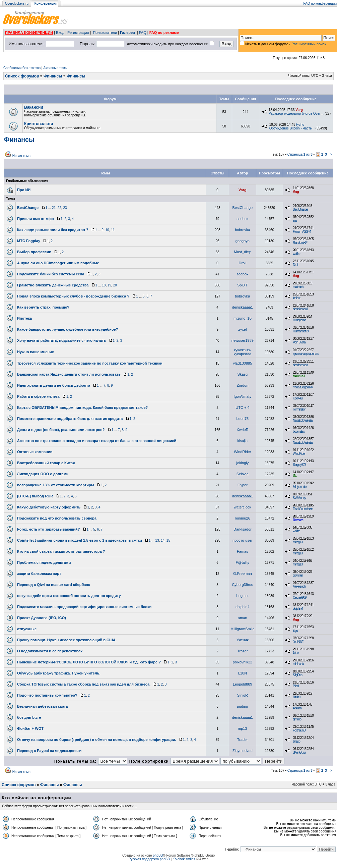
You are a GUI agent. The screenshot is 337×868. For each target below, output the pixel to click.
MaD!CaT (299, 376)
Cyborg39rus (242, 585)
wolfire (296, 254)
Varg (299, 110)
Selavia (243, 474)
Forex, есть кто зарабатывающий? (49, 529)
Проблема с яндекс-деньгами (44, 562)
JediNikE (298, 642)
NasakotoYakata (303, 420)
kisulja (243, 441)
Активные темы (55, 68)
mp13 (243, 728)
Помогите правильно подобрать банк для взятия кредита (70, 419)
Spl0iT (242, 285)
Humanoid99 (301, 331)
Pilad (296, 686)
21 (54, 208)
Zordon (242, 385)
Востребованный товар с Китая (46, 463)
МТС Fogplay (29, 241)
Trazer (242, 651)
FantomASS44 (302, 232)
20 (115, 285)
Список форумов (22, 76)
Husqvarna (299, 320)
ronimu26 (243, 518)
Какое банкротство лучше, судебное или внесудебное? (68, 329)
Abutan (297, 708)
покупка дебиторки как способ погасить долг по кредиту (69, 596)
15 (168, 540)
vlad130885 (242, 363)
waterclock (243, 507)
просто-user (243, 540)
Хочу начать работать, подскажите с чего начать (61, 340)
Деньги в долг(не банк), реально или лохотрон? (61, 430)
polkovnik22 (243, 662)
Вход (60, 33)
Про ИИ (24, 190)
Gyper (243, 485)
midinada (298, 664)
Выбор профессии (34, 252)
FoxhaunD (299, 730)
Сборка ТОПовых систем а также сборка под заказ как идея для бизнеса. (84, 684)
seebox (242, 219)
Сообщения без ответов (22, 68)
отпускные (27, 629)
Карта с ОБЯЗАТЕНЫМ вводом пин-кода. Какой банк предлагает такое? (82, 408)
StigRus (297, 675)
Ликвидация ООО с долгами (43, 474)
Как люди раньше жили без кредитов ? (53, 230)
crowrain (298, 575)
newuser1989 (243, 340)
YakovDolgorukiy (303, 387)
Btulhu (296, 697)
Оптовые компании (35, 452)
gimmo (297, 719)
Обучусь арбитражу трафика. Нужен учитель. (59, 673)
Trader (243, 740)
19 (109, 285)
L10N (243, 673)
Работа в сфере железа (38, 396)
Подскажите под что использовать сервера (57, 518)
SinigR (243, 695)
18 (104, 285)
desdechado (300, 365)
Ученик (243, 640)
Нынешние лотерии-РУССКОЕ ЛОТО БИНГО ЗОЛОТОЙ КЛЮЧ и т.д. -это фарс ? (89, 662)
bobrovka (242, 230)
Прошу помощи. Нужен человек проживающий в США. (67, 640)
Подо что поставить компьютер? (47, 695)
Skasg (243, 374)
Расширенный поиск (309, 44)
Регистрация (78, 33)
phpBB (158, 855)
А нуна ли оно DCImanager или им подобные (58, 263)
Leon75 (243, 419)
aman (243, 618)
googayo (243, 241)
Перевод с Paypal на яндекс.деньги (49, 751)
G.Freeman (243, 574)
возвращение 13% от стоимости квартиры (56, 485)
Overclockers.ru (17, 4)
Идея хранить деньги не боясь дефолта (54, 385)
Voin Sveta (299, 342)
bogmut (243, 596)
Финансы (53, 76)
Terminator (299, 409)
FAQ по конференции (320, 4)
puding (242, 706)
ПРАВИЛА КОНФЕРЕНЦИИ (29, 33)
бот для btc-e (29, 717)
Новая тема (21, 156)
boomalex (299, 431)
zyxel (242, 329)
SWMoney (299, 498)
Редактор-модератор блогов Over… (296, 114)
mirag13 (298, 542)
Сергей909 (300, 598)
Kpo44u (297, 398)
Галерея (127, 33)
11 (113, 230)
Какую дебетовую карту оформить (49, 507)
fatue (296, 653)
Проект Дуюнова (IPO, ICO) (42, 618)
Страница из (300, 154)
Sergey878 (299, 465)
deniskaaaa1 (243, 307)
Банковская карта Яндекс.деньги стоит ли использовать (69, 374)
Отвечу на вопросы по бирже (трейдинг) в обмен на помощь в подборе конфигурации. (97, 740)
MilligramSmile (243, 629)
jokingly (243, 463)
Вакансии (34, 107)
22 (59, 208)
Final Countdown (303, 509)
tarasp (296, 741)
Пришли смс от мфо (36, 219)
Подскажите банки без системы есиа (51, 274)
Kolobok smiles (184, 859)
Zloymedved (243, 751)
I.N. (295, 476)
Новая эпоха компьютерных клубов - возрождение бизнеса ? (73, 296)
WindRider (242, 452)
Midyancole (300, 487)
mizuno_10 (243, 318)
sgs (295, 221)
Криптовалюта (39, 124)
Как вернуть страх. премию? (43, 307)
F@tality (243, 562)
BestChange (28, 208)
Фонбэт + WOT (30, 728)
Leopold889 (243, 684)
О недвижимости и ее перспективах (50, 651)
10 (107, 230)
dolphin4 (243, 607)
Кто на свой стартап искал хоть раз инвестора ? (61, 551)
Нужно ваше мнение (36, 352)
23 (65, 208)
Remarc (298, 520)
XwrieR (242, 430)
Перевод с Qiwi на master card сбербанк (53, 585)
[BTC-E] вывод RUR (35, 496)
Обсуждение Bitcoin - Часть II (292, 128)
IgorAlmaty (243, 396)
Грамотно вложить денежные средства (53, 285)
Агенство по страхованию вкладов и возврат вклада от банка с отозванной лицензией (97, 441)
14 (163, 540)
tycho (300, 125)
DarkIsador (243, 529)
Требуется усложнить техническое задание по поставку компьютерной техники (90, 363)
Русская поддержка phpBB (149, 859)
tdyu (295, 631)
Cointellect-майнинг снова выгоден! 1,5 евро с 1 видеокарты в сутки (80, 540)
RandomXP (300, 243)
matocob (298, 287)
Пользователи (105, 33)
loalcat (296, 298)
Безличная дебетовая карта (42, 706)
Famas (243, 551)
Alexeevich (299, 586)
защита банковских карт (39, 574)
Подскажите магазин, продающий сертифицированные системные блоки (84, 607)
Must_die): (242, 252)
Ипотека (24, 318)
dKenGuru (299, 752)
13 (157, 540)
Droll (243, 263)
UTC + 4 (242, 408)
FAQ (143, 33)
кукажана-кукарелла (243, 352)
